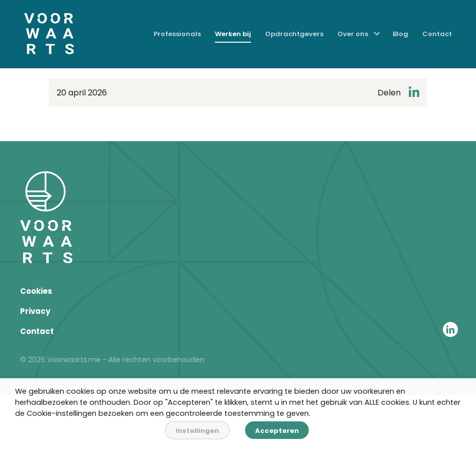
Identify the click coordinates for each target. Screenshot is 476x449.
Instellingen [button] (197, 431)
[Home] (49, 34)
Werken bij (233, 34)
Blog (400, 34)
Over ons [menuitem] (353, 34)
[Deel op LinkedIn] (414, 93)
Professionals (177, 34)
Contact (437, 34)
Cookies (36, 291)
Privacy (35, 311)
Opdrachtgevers (294, 34)
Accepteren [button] (277, 431)
